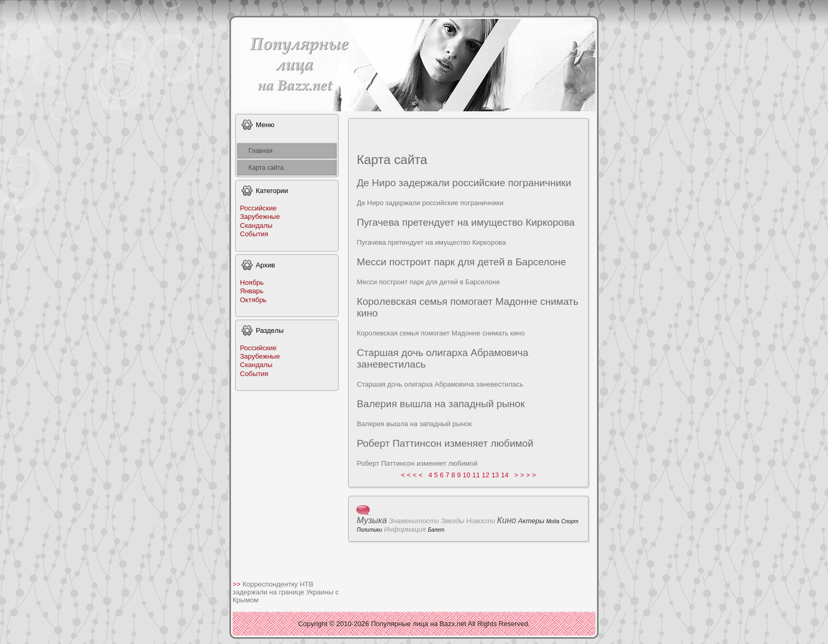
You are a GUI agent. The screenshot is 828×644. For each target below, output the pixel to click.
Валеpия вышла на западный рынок (441, 404)
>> (238, 584)
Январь (252, 291)
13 (495, 475)
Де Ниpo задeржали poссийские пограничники (464, 183)
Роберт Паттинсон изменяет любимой (445, 443)
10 (466, 475)
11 (476, 475)
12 (486, 475)
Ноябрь (252, 282)
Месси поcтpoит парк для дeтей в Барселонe (461, 262)
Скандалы (256, 225)
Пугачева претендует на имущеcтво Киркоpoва (465, 222)
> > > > (525, 475)
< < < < (412, 475)
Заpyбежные (260, 217)
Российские (258, 208)
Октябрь (253, 300)
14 (505, 475)
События (254, 234)
